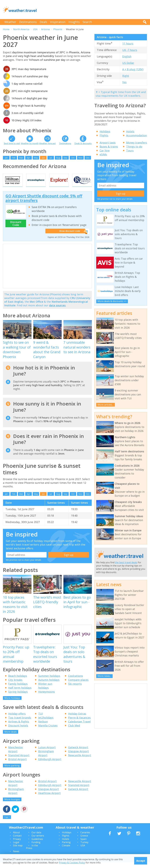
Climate (66, 851)
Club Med (74, 731)
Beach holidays (18, 682)
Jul (51, 158)
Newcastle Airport (80, 761)
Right (126, 76)
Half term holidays (20, 694)
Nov (80, 158)
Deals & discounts (83, 143)
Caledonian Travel (79, 727)
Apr (28, 158)
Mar (21, 158)
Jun (43, 158)
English (127, 56)
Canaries (85, 838)
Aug (58, 158)
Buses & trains (109, 146)
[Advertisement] (94, 10)
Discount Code (16, 229)
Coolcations (76, 682)
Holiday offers (17, 719)
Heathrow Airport (49, 799)
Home (6, 29)
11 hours (128, 44)
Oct (73, 158)
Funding (36, 848)
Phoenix (58, 29)
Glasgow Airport (78, 757)
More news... (104, 676)
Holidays (105, 131)
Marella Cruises (48, 731)
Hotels (130, 131)
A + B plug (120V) (133, 69)
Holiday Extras (77, 719)
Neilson (43, 727)
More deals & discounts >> (112, 301)
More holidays (12, 704)
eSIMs (103, 154)
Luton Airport (47, 753)
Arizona (45, 29)
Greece (84, 841)
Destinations (28, 22)
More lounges (12, 805)
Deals (43, 22)
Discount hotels (18, 731)
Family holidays (18, 690)
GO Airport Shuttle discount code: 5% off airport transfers (44, 204)
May (36, 158)
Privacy (17, 845)
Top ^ (7, 823)
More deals (11, 738)
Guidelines (37, 845)
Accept (141, 861)
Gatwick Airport (78, 753)
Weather (10, 22)
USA (35, 29)
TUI (41, 719)
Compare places (78, 686)
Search (87, 22)
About (16, 838)
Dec (88, 158)
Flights (104, 135)
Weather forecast (47, 143)
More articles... (105, 405)
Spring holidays (18, 697)
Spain (83, 845)
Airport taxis (108, 143)
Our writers (38, 841)
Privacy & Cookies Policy (72, 863)
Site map (18, 851)
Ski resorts (75, 690)
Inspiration (58, 22)
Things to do (134, 146)
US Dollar (128, 63)
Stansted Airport (19, 761)
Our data (36, 838)
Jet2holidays (46, 723)
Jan (6, 158)
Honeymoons (47, 697)
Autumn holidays (49, 686)
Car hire (105, 150)
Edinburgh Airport (50, 765)
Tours (130, 150)
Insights (74, 22)
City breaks (15, 686)
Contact (17, 841)
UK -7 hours (130, 50)
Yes (124, 82)
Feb (14, 158)
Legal (16, 848)
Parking (66, 848)
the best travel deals (126, 562)
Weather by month (30, 143)
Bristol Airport (17, 765)
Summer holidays (49, 682)
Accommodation (136, 135)
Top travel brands (20, 723)
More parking (12, 771)
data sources (57, 311)
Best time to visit (12, 143)
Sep (65, 158)
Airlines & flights (19, 727)
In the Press (32, 853)
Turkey (84, 848)
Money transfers (137, 143)
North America (21, 29)
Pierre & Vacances (79, 723)
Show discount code (68, 237)
